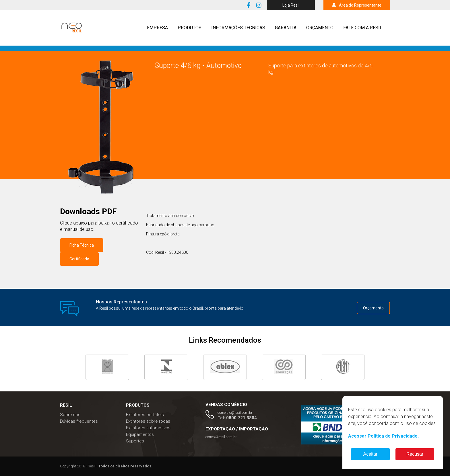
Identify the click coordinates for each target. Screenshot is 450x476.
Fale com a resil (363, 28)
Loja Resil (291, 5)
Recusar (415, 454)
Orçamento (320, 28)
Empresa (157, 28)
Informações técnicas (238, 28)
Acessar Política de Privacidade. (383, 436)
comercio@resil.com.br (235, 413)
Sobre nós (70, 415)
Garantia (286, 28)
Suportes (135, 441)
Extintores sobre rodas (148, 421)
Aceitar (371, 454)
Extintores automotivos (148, 428)
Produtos (190, 28)
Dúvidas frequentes (79, 421)
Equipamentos (140, 434)
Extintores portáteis (145, 415)
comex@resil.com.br (221, 437)
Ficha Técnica (82, 245)
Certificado (79, 259)
